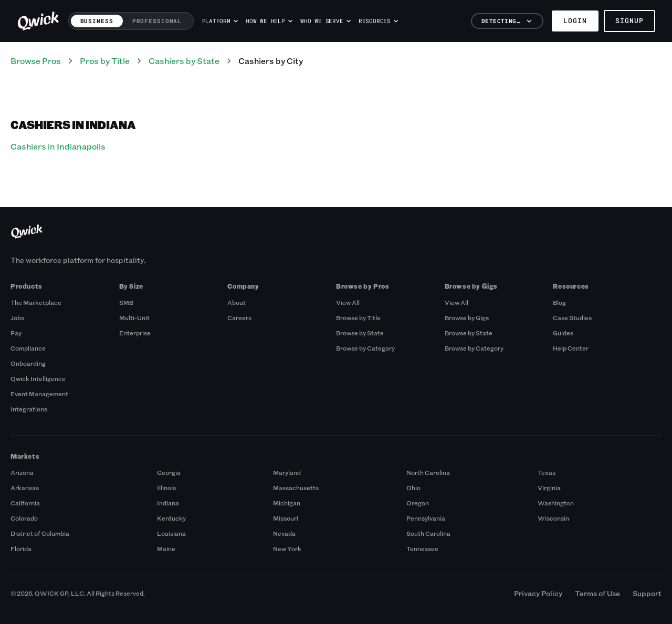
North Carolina (428, 472)
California (25, 503)
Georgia (169, 472)
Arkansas (25, 488)
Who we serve (325, 21)
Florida (21, 548)
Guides (563, 333)
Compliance (28, 348)
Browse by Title (358, 318)
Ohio (413, 488)
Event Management (39, 394)
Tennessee (422, 548)
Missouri (286, 518)
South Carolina (428, 533)
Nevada (284, 533)
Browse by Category (365, 348)
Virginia (549, 488)
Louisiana (171, 533)
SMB (126, 302)
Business (97, 21)
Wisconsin (553, 518)
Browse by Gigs (467, 318)
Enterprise (135, 333)
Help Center (571, 348)
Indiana (168, 503)
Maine (166, 548)
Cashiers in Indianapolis (58, 146)
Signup (629, 20)
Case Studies (572, 318)
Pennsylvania (426, 518)
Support (647, 593)
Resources (378, 21)
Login (575, 20)
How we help (269, 21)
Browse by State (360, 333)
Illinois (166, 488)
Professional (157, 21)
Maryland (287, 472)
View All (348, 302)
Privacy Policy (538, 593)
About (237, 302)
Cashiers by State (184, 61)
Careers (239, 318)
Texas (547, 472)
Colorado (24, 518)
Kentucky (171, 518)
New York (287, 548)
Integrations (29, 409)
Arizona (22, 472)
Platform (220, 21)
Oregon (418, 503)
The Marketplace (36, 302)
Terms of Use (597, 593)
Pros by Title (105, 61)
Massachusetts (296, 488)
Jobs (17, 318)
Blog (559, 302)
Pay (16, 333)
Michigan (287, 503)
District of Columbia (40, 533)
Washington (556, 503)
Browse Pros (36, 61)
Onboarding (28, 363)
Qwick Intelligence (38, 378)
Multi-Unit (134, 318)
